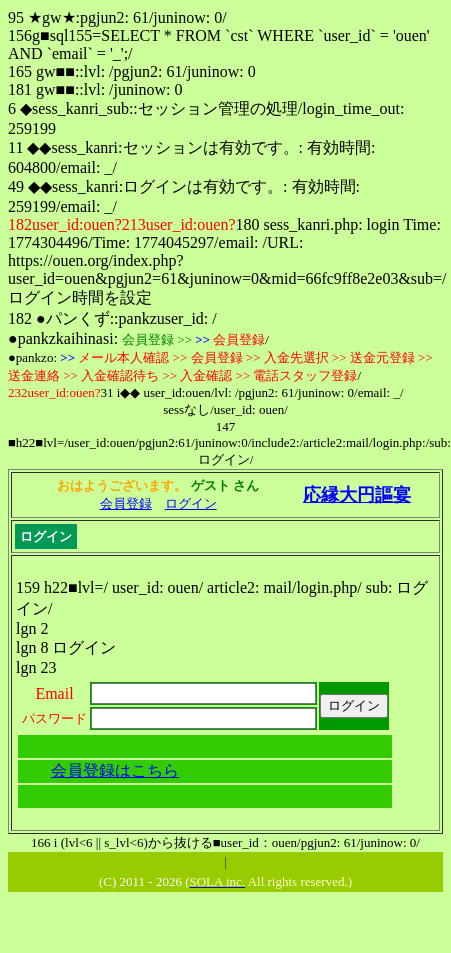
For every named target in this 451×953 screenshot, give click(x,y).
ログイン (191, 503)
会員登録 (126, 503)
